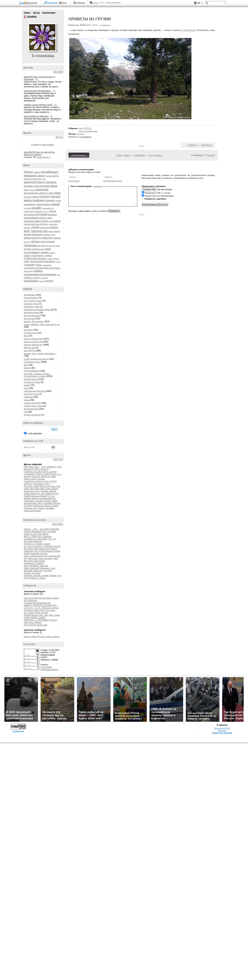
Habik (53, 477)
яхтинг (49, 281)
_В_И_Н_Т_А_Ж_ (32, 608)
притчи (27, 368)
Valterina (49, 494)
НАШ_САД (39, 610)
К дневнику (139, 155)
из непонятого (31, 333)
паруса (57, 238)
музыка (37, 234)
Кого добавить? (49, 467)
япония (42, 281)
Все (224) (58, 459)
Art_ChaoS (29, 613)
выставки (55, 193)
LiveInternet (29, 3)
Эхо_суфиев (35, 623)
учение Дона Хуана (33, 406)
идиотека (28, 330)
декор (55, 204)
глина (35, 197)
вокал (27, 190)
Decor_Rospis (41, 613)
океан (53, 235)
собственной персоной (35, 391)
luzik (46, 556)
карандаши (31, 218)
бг (44, 182)
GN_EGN (28, 541)
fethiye (29, 172)
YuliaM (27, 496)
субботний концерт (35, 258)
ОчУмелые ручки (32, 362)
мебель (54, 227)
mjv (26, 559)
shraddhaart (49, 172)
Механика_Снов (47, 568)
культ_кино (50, 610)
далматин (30, 204)
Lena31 (57, 546)
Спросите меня (31, 394)
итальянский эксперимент (38, 91)
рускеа (28, 249)
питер (35, 241)
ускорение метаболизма (37, 268)
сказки (27, 385)
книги (57, 221)
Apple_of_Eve (30, 534)
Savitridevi (29, 551)
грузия (58, 201)
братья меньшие (32, 316)
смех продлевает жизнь (38, 251)
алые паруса (53, 176)
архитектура (33, 182)
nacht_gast (55, 486)
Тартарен (50, 508)
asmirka (44, 554)
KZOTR (53, 481)
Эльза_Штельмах (32, 511)
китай (51, 221)
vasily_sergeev (45, 559)
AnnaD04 (51, 532)
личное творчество (33, 345)
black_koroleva (31, 556)
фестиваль (55, 268)
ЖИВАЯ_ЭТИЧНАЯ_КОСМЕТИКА (40, 605)
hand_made (54, 615)
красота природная (33, 339)
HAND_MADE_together (35, 618)
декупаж (27, 208)
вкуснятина (29, 319)
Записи (27, 13)
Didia (45, 539)
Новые (211, 155)
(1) (54, 91)
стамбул (48, 256)
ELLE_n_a (56, 474)
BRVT (37, 469)
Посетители (46, 667)
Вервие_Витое (31, 499)
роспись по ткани (53, 246)
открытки (47, 238)
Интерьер (29, 610)
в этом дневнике (34, 434)
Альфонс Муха (31, 304)
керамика (29, 221)
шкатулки (44, 278)
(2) (56, 105)
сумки (50, 259)
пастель (27, 242)
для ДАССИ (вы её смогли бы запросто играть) (39, 153)
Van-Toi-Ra (39, 551)
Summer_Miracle (48, 491)
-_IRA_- (35, 529)
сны (26, 388)
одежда (46, 235)
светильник (38, 249)
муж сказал (54, 231)
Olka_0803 (35, 489)
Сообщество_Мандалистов (37, 603)
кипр (45, 221)
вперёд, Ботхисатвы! (34, 322)
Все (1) (59, 137)
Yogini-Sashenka (32, 554)
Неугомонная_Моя (33, 503)
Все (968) (58, 72)
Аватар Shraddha (42, 37)
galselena (45, 477)
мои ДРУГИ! (30, 351)
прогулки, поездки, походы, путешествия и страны (37, 375)
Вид (200, 3)
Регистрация (53, 3)
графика (38, 200)
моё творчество (36, 231)
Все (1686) (58, 524)
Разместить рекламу (222, 733)
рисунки (42, 246)
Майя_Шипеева (32, 568)
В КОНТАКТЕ (189, 30)
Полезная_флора (50, 608)
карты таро (46, 218)
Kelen (47, 481)
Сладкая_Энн (31, 508)
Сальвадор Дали (32, 382)
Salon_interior (30, 637)
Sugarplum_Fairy (32, 491)
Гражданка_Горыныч (34, 501)
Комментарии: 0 (44, 157)
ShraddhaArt (30, 295)
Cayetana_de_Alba (33, 472)
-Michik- (28, 529)
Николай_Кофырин (33, 571)
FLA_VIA (52, 539)
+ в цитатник (105, 25)
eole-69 (27, 477)
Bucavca (45, 469)
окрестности (32, 238)
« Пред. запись (123, 155)
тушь (38, 265)
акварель (31, 176)
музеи (28, 234)
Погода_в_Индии (32, 573)
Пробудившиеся (32, 371)
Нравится (193, 145)
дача (39, 204)
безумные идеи (31, 313)
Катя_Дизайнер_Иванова (36, 566)
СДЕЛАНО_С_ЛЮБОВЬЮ (37, 620)
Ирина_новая (51, 501)
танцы (27, 400)
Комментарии (49, 13)
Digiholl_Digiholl (43, 474)
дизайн (36, 208)
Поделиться (207, 145)
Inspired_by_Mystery (34, 481)
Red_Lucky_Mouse (49, 489)
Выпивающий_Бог (47, 499)
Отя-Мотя (29, 506)
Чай (26, 412)
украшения (47, 265)
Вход (64, 3)
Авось (96, 3)
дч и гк (46, 211)
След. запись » (156, 155)
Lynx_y (47, 484)
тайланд (56, 259)
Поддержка (195, 3)
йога (26, 336)
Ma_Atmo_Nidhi (31, 486)
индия (53, 211)
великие (51, 182)
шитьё (36, 278)
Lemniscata (38, 484)
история (41, 214)
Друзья (36, 13)
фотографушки (31, 409)
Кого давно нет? (32, 467)
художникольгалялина (40, 274)
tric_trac (41, 494)
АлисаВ (43, 496)
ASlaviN (28, 532)
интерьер (30, 214)
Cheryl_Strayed (49, 472)
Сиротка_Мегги (51, 506)
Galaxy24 (36, 477)
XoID (56, 494)
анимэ (27, 179)
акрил (42, 176)
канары (52, 214)
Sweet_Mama (30, 494)
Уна (60, 576)
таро (27, 261)
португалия (47, 242)
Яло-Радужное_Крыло (35, 578)
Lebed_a (28, 484)
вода (54, 186)
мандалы (45, 227)
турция (29, 265)
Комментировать (79, 155)
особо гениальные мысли (36, 359)
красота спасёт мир (33, 342)
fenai (41, 556)
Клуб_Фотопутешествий (36, 625)
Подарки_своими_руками (36, 576)
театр (58, 262)
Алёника (35, 496)
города (44, 196)
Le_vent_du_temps (33, 546)
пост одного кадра (33, 301)
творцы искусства (32, 403)
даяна (47, 204)
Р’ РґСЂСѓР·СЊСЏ (45, 56)
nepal (26, 489)
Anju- (44, 532)
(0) (37, 79)
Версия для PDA (222, 728)
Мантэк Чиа (30, 348)
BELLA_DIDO (30, 537)
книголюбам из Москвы (36, 116)
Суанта (41, 508)
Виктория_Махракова (34, 561)
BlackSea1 (29, 469)
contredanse (30, 474)
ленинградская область (36, 224)
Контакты (222, 730)
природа (30, 245)
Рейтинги (81, 3)
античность (36, 179)
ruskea (37, 172)
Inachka (41, 479)
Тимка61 (53, 576)
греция (50, 200)
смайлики (97, 186)
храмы (38, 271)
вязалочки (32, 601)
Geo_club (44, 615)
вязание (27, 197)
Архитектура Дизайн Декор (37, 310)
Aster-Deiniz (43, 534)
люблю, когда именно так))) (38, 105)
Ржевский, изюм (32, 307)
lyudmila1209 (55, 556)
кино (38, 221)
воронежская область (36, 193)
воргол (33, 190)
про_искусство (31, 598)
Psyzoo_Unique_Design (49, 637)
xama (55, 559)
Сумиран (28, 397)
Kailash (47, 544)
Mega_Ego (44, 486)
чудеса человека (32, 415)
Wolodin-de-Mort (53, 551)
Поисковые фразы (49, 670)
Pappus (54, 549)
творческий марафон (43, 261)
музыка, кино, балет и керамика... (40, 354)
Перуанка (38, 506)
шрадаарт (31, 281)
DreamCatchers (31, 615)
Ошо (26, 365)
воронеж (42, 190)
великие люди (32, 186)
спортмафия (37, 256)
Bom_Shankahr (45, 537)
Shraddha (25, 17)
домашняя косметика (33, 211)
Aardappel (37, 532)
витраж (45, 186)
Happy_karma (30, 479)
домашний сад (48, 208)
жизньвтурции (31, 298)
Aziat (59, 467)
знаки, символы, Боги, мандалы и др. (42, 325)
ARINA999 (54, 529)
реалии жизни (31, 379)
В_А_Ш (51, 496)
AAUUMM (44, 529)
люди (35, 227)
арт (44, 179)
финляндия (29, 271)
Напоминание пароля (113, 181)
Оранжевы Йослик (51, 503)
